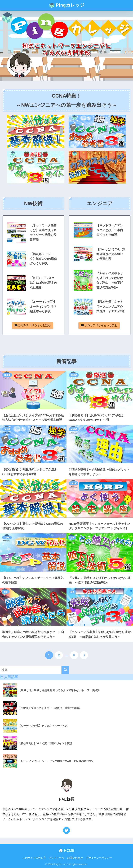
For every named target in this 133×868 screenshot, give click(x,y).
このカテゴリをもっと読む (33, 325)
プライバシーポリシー (99, 858)
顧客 (72, 538)
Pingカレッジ (67, 5)
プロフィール (56, 858)
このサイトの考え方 (34, 858)
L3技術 (74, 483)
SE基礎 (7, 375)
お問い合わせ (75, 858)
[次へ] (84, 655)
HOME (67, 850)
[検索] (65, 670)
